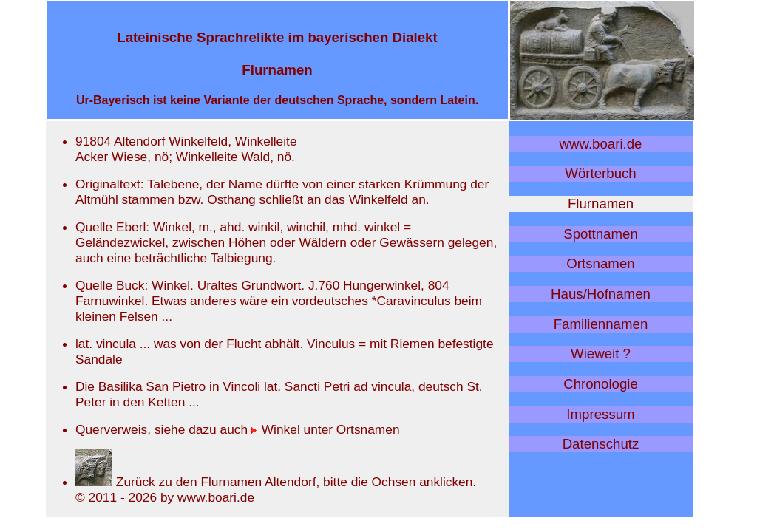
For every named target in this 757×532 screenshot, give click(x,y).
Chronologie (601, 384)
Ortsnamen (600, 263)
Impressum (600, 414)
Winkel (276, 429)
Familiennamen (601, 324)
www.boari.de (601, 144)
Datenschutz (601, 444)
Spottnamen (601, 234)
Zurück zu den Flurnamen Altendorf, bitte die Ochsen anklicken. (276, 482)
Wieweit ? (601, 354)
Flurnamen (601, 204)
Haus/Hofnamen (601, 294)
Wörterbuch (600, 173)
